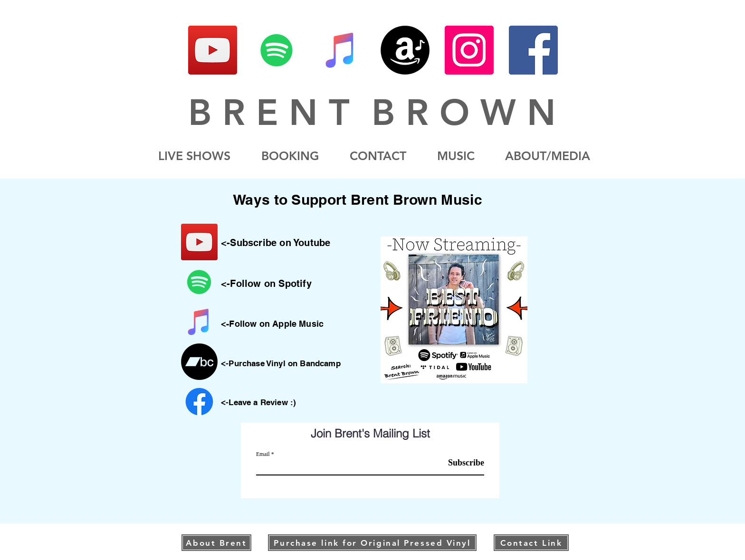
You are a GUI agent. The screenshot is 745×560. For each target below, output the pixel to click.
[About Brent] (216, 543)
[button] (548, 156)
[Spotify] (277, 50)
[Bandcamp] (199, 362)
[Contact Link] (531, 543)
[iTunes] (341, 50)
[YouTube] (213, 50)
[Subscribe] (460, 463)
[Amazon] (405, 50)
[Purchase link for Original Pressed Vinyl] (372, 543)
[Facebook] (533, 50)
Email (263, 454)
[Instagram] (469, 50)
